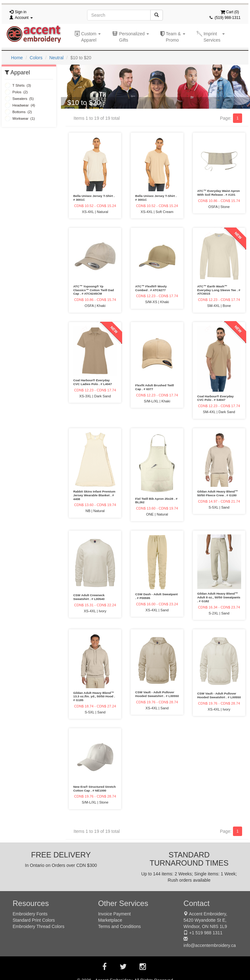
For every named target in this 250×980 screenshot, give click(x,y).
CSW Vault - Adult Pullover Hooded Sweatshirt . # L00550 (157, 694)
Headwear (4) (20, 105)
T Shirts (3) (18, 85)
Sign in (21, 12)
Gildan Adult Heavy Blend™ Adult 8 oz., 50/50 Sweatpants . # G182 (219, 597)
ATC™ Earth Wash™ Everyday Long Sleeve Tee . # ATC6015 (219, 290)
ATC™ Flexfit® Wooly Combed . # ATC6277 (151, 288)
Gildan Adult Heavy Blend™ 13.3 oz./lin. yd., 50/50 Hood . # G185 (94, 697)
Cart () (230, 12)
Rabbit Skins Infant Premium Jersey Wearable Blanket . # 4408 (94, 495)
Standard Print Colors (34, 920)
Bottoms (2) (18, 112)
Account (24, 18)
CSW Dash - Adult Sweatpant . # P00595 (156, 596)
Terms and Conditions (119, 926)
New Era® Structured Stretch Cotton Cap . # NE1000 (95, 789)
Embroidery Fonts (30, 914)
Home (17, 58)
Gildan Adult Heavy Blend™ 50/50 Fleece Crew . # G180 (218, 493)
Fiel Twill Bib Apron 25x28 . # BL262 (156, 501)
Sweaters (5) (19, 99)
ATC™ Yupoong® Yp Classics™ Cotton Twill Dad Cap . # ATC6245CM (94, 290)
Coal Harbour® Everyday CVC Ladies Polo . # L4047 (93, 382)
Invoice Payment (115, 914)
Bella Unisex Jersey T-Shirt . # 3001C (94, 198)
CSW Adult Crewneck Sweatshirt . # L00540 (89, 597)
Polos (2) (16, 92)
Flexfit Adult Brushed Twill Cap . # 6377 (154, 387)
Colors (36, 58)
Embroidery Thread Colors (39, 926)
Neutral (56, 58)
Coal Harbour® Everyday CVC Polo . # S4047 (216, 398)
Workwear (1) (20, 118)
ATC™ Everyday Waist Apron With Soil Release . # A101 (219, 193)
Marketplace (110, 920)
